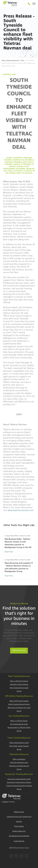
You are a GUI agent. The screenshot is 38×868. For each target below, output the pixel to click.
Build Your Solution (19, 651)
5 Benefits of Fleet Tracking (19, 684)
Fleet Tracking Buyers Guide (19, 688)
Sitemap (19, 822)
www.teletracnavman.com (21, 510)
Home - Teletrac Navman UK (10, 60)
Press (22, 60)
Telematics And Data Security (19, 766)
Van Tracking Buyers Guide (19, 724)
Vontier (5, 802)
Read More (9, 552)
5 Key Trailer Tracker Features (19, 746)
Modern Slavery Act (19, 831)
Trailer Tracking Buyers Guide (19, 743)
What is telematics (19, 759)
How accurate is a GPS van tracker (19, 728)
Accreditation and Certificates (19, 836)
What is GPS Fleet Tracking (19, 681)
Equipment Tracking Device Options (19, 782)
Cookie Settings (19, 841)
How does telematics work (19, 763)
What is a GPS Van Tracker (19, 721)
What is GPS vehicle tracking (19, 701)
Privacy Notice (19, 826)
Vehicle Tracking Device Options (19, 704)
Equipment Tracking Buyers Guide (19, 779)
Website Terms (19, 812)
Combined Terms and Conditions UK (19, 817)
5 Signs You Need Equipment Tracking (19, 786)
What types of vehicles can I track (19, 708)
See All (19, 691)
